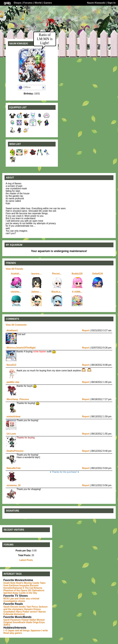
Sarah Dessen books (15, 607)
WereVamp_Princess (18, 399)
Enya (42, 622)
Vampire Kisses (32, 609)
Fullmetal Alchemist (14, 614)
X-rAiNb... (77, 292)
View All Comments (16, 325)
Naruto (42, 612)
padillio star (13, 382)
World (38, 3)
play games (16, 633)
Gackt (7, 620)
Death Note (9, 583)
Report (86, 330)
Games (48, 3)
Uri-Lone (11, 434)
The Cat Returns (33, 588)
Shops (17, 3)
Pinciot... (57, 274)
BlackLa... (57, 292)
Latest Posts (26, 560)
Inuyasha (24, 585)
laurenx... (36, 274)
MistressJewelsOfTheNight (21, 348)
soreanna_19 (14, 485)
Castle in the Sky (28, 593)
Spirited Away (11, 593)
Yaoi (29, 607)
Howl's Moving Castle (28, 583)
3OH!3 (7, 625)
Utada (29, 622)
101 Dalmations (36, 590)
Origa (36, 622)
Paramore (16, 620)
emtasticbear (14, 417)
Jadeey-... (36, 292)
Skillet (33, 620)
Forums (28, 3)
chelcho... (16, 292)
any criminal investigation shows (21, 600)
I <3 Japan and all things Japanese (22, 631)
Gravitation (9, 612)
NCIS (6, 599)
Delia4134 (98, 274)
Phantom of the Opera (15, 590)
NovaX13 (11, 365)
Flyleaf (25, 620)
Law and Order (17, 599)
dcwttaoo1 (12, 330)
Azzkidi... (16, 274)
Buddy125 (77, 274)
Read (6, 633)
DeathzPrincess (15, 451)
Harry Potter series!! (27, 612)
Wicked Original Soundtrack (24, 621)
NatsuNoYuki (14, 468)
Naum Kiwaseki (96, 3)
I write (45, 631)
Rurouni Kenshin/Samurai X (21, 587)
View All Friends (14, 269)
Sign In (112, 3)
